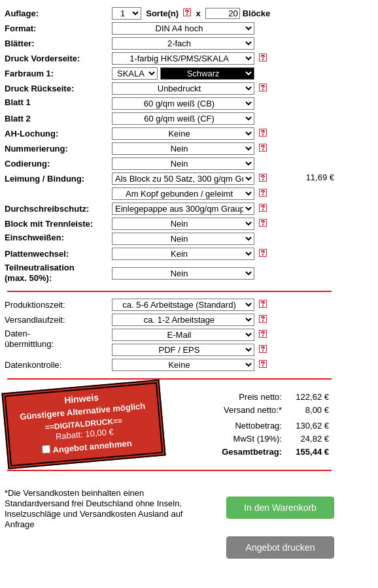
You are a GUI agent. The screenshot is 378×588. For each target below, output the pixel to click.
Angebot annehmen (92, 447)
